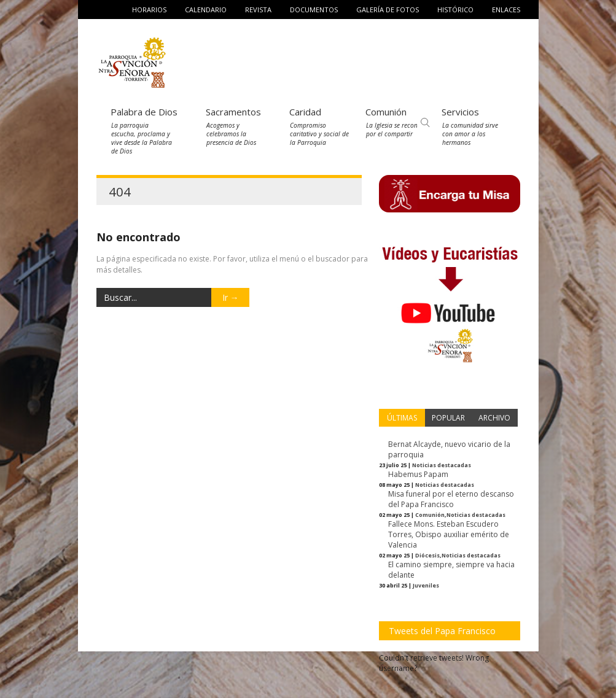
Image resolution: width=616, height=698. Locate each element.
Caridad (305, 112)
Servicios (460, 112)
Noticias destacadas (442, 465)
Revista (258, 10)
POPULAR (448, 418)
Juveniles (426, 585)
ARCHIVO (494, 418)
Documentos (314, 10)
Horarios (149, 10)
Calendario (206, 10)
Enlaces (506, 10)
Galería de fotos (388, 10)
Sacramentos (233, 112)
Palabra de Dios (144, 112)
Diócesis (427, 555)
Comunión (386, 112)
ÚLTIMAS (402, 418)
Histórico (455, 10)
